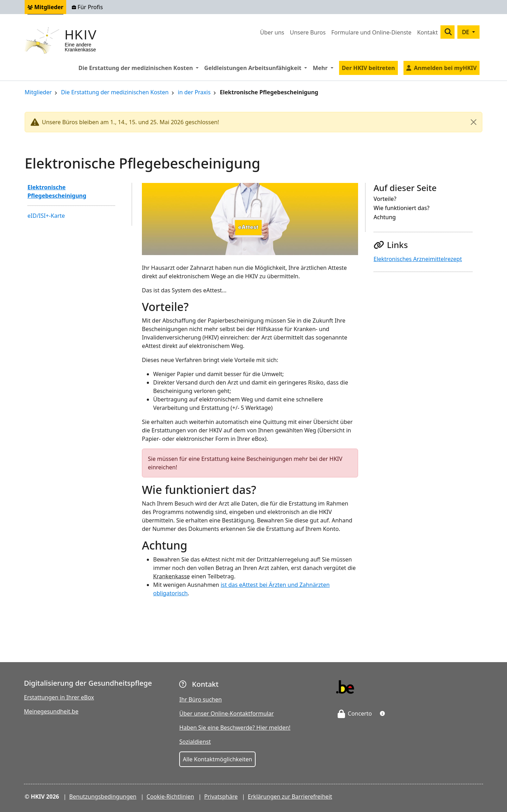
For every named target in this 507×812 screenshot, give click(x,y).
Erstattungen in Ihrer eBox (59, 697)
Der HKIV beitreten (368, 68)
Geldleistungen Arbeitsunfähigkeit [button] (257, 68)
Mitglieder (45, 7)
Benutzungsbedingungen (103, 797)
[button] (382, 713)
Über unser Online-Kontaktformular (226, 713)
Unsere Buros (308, 32)
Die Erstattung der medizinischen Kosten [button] (140, 68)
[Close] (474, 122)
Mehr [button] (324, 68)
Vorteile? (385, 199)
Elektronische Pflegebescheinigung (57, 191)
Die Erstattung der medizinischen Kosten (115, 93)
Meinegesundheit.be (51, 711)
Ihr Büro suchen (201, 699)
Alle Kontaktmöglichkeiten (217, 759)
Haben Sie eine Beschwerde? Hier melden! (235, 728)
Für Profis (87, 7)
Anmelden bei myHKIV (445, 68)
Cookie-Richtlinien (170, 797)
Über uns (272, 32)
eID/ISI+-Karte (46, 216)
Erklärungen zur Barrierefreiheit (290, 797)
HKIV (81, 35)
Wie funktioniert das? (402, 208)
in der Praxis (194, 93)
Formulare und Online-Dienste (371, 32)
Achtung (385, 218)
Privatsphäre (221, 797)
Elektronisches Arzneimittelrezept (418, 259)
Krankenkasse (171, 576)
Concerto (355, 713)
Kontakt (428, 32)
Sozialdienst (195, 742)
